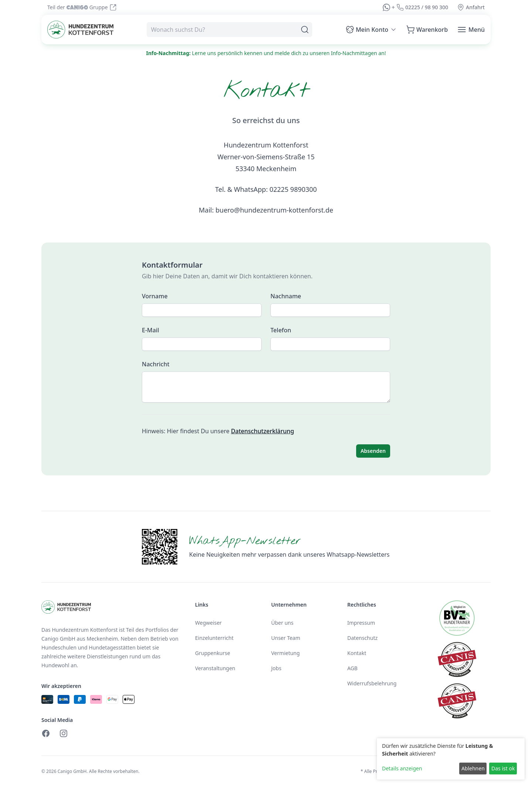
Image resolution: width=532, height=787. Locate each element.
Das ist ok (503, 768)
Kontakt (357, 653)
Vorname (155, 296)
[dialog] (451, 759)
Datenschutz (362, 638)
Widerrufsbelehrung (372, 683)
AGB (352, 668)
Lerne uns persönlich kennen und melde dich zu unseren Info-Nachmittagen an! (266, 53)
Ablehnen (473, 768)
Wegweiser (208, 623)
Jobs (276, 668)
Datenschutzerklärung (262, 431)
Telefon (281, 330)
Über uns (282, 623)
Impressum (361, 623)
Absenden (373, 451)
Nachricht (156, 364)
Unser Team (286, 638)
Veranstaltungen (215, 668)
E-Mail (151, 330)
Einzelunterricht (214, 638)
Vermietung (285, 653)
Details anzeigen (402, 768)
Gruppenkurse (213, 653)
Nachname (286, 296)
